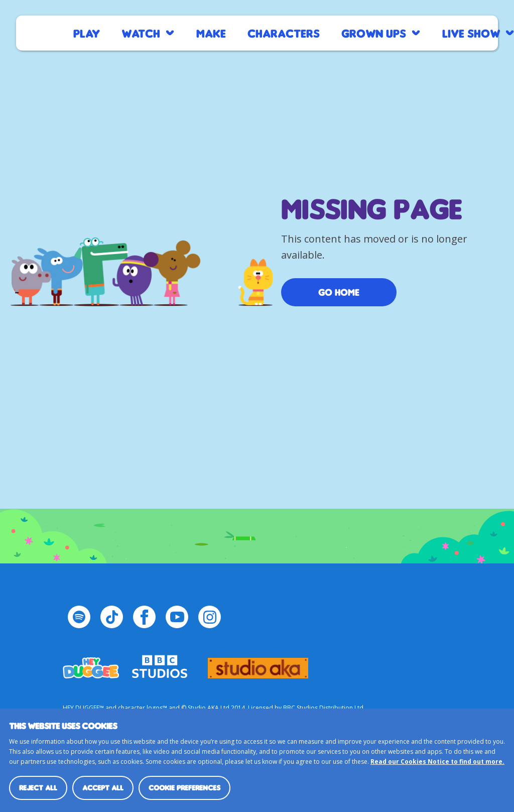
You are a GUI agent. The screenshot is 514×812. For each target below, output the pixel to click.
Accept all (103, 788)
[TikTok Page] (112, 617)
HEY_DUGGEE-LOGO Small (91, 663)
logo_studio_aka (258, 663)
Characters (284, 33)
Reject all (38, 788)
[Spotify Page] (79, 617)
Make (211, 33)
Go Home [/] (339, 292)
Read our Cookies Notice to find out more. (437, 762)
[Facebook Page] (144, 617)
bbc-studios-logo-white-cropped (160, 663)
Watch (141, 33)
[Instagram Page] (210, 617)
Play (87, 33)
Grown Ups (374, 33)
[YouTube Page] (177, 617)
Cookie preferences (184, 788)
